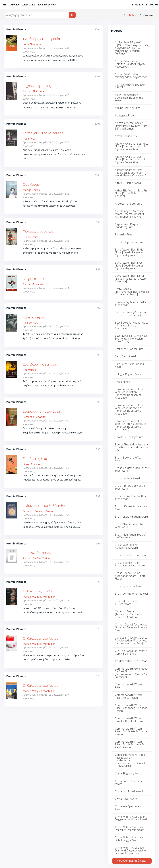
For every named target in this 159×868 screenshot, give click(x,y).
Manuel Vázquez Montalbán (39, 597)
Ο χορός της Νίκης (37, 86)
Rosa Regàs (30, 139)
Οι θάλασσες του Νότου (41, 591)
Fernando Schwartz (34, 417)
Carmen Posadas (33, 284)
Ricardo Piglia (31, 323)
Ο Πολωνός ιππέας (37, 553)
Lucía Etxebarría (32, 44)
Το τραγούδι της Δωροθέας (43, 133)
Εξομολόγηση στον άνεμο (42, 411)
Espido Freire (30, 237)
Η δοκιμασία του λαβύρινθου (45, 506)
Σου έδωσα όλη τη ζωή (40, 364)
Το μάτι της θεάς (35, 459)
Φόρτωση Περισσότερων (132, 861)
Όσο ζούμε (31, 184)
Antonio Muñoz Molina (36, 558)
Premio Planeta (16, 29)
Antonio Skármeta (33, 91)
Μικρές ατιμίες (34, 279)
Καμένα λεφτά (33, 317)
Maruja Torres (31, 190)
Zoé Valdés (29, 370)
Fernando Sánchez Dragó (38, 511)
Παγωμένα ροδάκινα (38, 231)
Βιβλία (133, 15)
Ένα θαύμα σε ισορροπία (41, 39)
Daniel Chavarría (32, 464)
